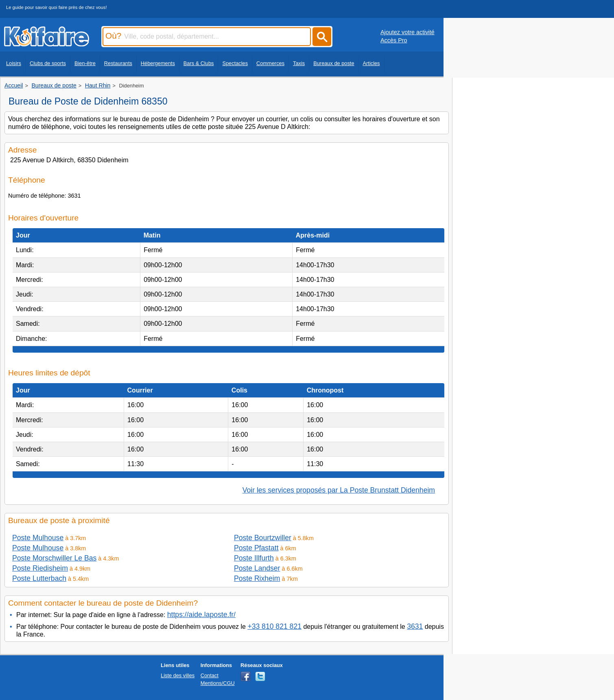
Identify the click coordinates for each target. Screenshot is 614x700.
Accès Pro (394, 40)
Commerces (270, 63)
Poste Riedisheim (40, 568)
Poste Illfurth (254, 558)
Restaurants (118, 63)
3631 (415, 626)
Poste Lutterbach (39, 578)
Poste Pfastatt (256, 548)
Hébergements (158, 63)
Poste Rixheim (257, 578)
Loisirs (14, 63)
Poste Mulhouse (38, 538)
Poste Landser (257, 568)
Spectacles (235, 63)
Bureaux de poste (334, 63)
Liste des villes (178, 675)
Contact (210, 675)
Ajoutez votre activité (408, 32)
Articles (371, 63)
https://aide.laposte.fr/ (201, 615)
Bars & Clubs (199, 63)
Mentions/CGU (218, 683)
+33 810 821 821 (274, 626)
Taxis (299, 63)
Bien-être (85, 63)
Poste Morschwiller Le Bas (54, 558)
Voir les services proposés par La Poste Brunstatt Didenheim (339, 490)
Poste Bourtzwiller (263, 538)
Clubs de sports (48, 63)
